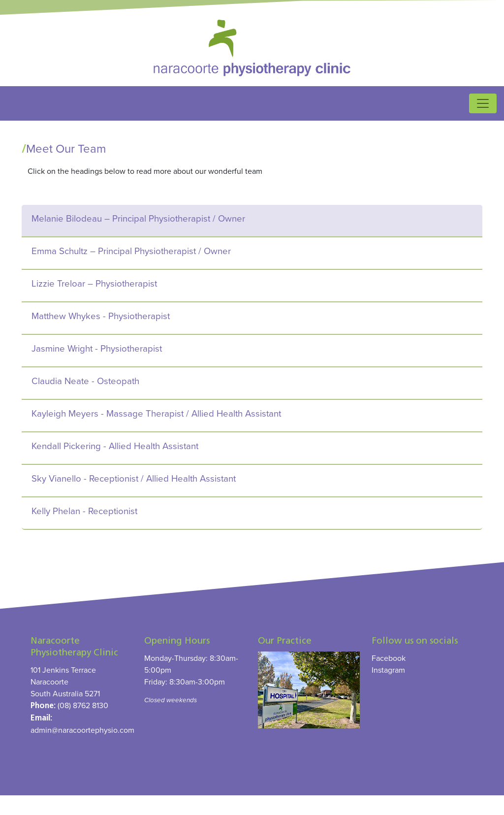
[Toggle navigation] (483, 103)
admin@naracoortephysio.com (82, 730)
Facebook (389, 658)
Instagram (388, 670)
